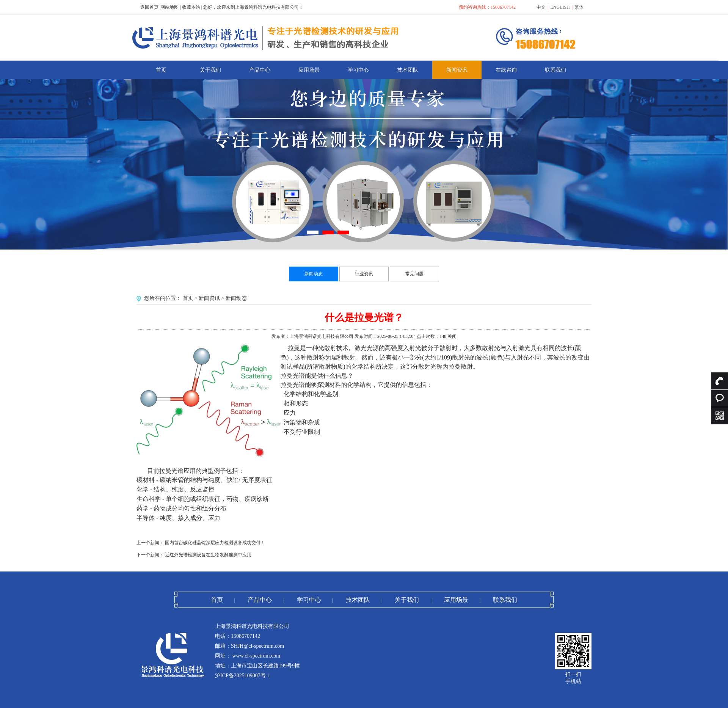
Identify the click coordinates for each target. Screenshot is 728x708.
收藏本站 (191, 7)
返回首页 (149, 7)
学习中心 (309, 600)
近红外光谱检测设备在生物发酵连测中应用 (208, 555)
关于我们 (407, 600)
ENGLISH (560, 7)
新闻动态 (314, 274)
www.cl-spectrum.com (256, 656)
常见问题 (414, 274)
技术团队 (358, 600)
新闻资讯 (209, 298)
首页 (188, 298)
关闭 (452, 336)
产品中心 (260, 600)
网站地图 (169, 7)
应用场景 (456, 600)
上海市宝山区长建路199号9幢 (265, 666)
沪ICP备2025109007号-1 (242, 676)
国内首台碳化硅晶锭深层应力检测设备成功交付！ (215, 543)
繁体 (579, 7)
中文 (541, 7)
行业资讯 (364, 274)
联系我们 (505, 600)
